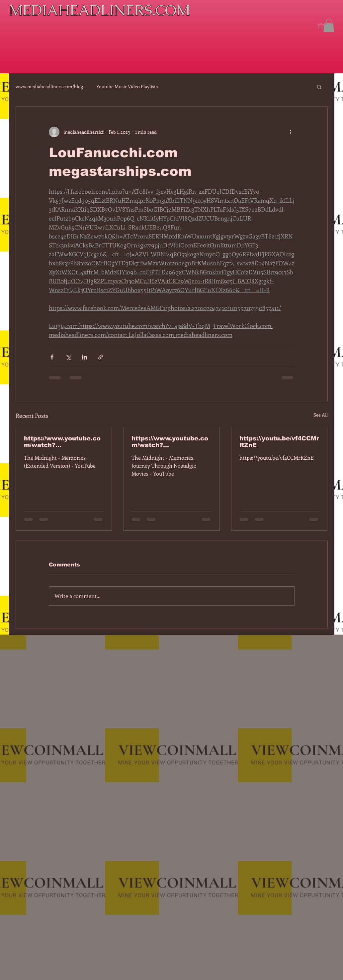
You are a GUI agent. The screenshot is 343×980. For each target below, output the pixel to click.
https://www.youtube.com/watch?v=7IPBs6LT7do (62, 442)
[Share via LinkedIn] (85, 357)
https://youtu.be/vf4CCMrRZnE (279, 442)
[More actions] (291, 132)
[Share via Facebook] (52, 357)
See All (321, 415)
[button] (329, 25)
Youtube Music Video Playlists (127, 86)
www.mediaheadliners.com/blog (49, 86)
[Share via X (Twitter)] (68, 357)
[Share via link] (101, 357)
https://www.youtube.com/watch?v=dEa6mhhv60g (170, 442)
